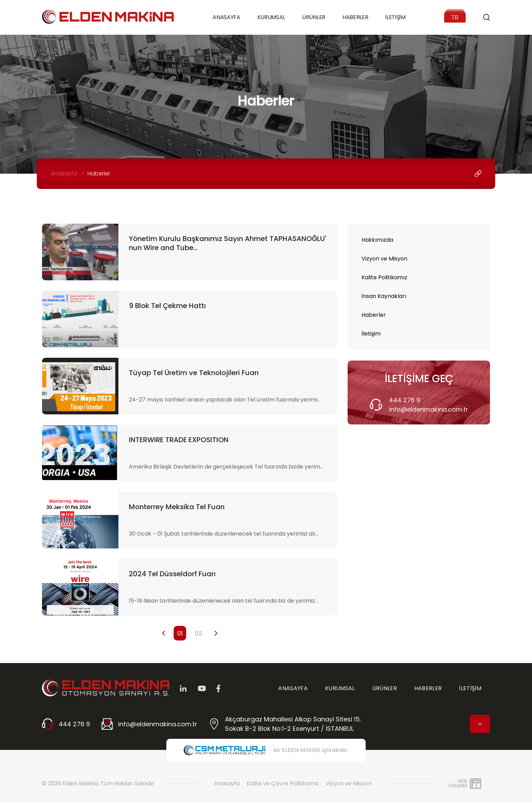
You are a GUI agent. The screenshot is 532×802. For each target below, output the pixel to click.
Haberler (355, 17)
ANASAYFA (293, 688)
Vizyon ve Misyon (384, 259)
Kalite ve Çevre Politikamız (283, 783)
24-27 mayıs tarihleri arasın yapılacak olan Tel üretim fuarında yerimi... (225, 400)
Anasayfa (226, 17)
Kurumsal (271, 17)
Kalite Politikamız (384, 277)
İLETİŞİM (470, 688)
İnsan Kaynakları (384, 296)
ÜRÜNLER (385, 688)
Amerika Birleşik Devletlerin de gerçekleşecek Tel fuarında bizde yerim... (226, 467)
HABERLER (428, 688)
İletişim (395, 17)
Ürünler (314, 17)
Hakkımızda (377, 240)
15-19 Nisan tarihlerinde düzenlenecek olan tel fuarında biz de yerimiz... (223, 601)
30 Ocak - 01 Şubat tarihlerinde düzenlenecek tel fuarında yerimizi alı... (223, 534)
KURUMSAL (340, 688)
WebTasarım (457, 783)
